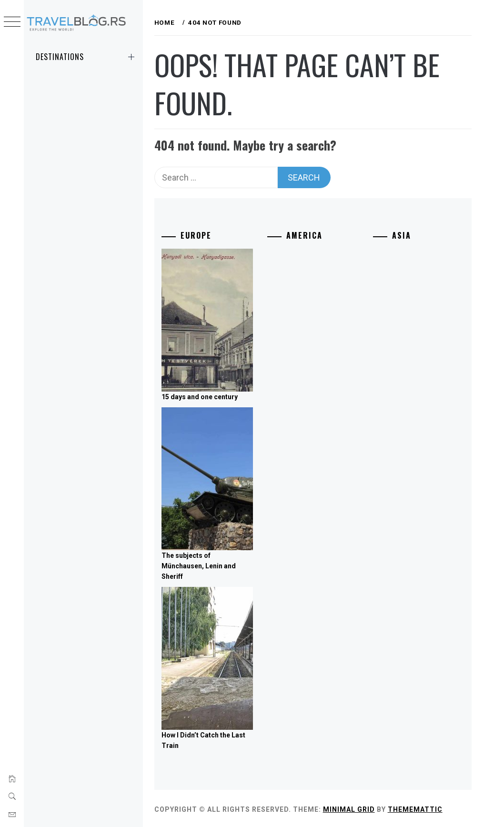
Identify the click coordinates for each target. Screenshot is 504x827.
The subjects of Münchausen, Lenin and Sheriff (220, 564)
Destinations (87, 57)
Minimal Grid (370, 807)
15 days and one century (221, 395)
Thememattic (436, 807)
